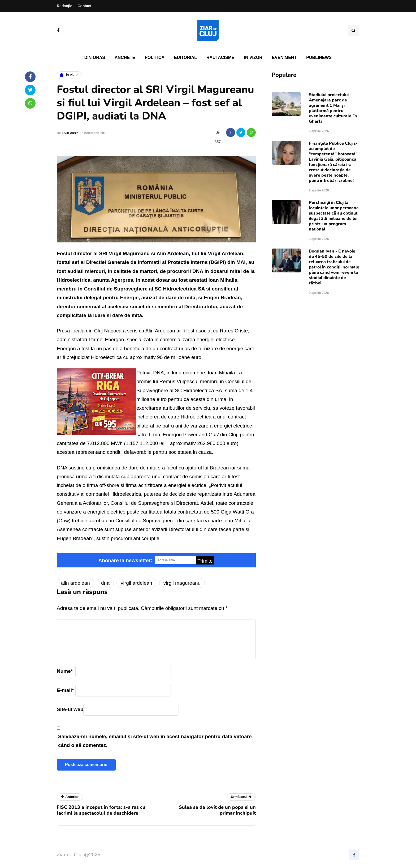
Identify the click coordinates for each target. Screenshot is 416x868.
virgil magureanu (182, 583)
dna (105, 583)
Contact (84, 6)
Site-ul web (70, 709)
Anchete (125, 57)
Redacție (64, 6)
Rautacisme (220, 57)
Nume (65, 671)
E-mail (65, 690)
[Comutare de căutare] (353, 31)
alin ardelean (75, 583)
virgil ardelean (136, 583)
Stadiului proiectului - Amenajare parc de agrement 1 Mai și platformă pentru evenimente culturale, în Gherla (333, 108)
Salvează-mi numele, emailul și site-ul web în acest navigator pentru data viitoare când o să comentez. (155, 741)
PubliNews (319, 57)
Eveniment (284, 57)
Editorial (185, 57)
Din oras (95, 57)
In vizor (253, 57)
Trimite (205, 561)
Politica (155, 57)
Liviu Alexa (70, 133)
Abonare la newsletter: (125, 560)
